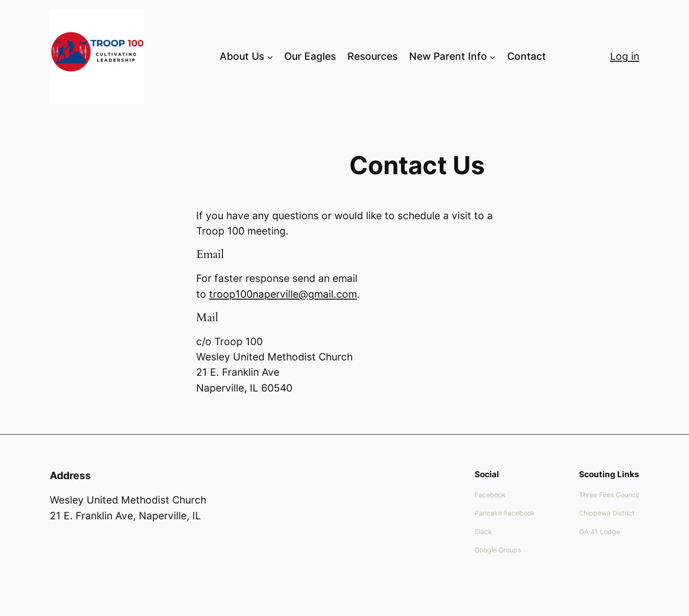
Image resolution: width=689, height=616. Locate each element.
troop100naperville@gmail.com (283, 294)
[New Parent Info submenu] (492, 56)
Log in (625, 56)
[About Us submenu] (270, 56)
